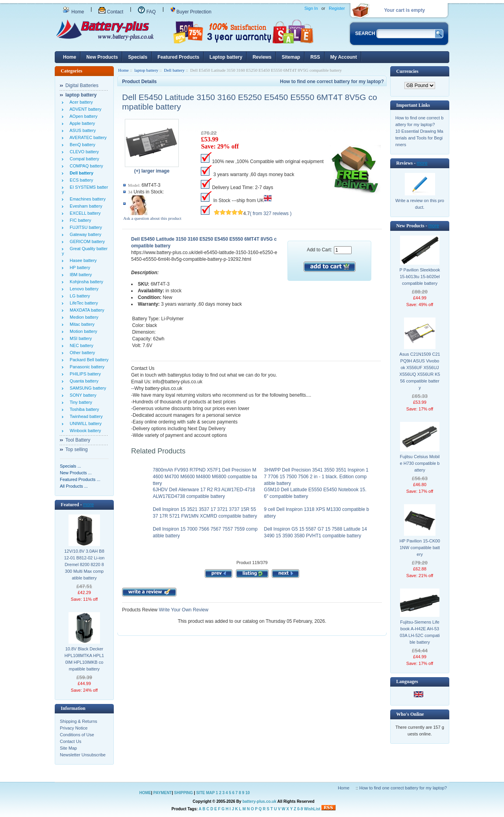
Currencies (407, 71)
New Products (102, 57)
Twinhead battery (85, 416)
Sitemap (291, 57)
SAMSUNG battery (87, 388)
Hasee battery (82, 260)
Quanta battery (83, 381)
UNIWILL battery (84, 423)
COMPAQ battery (85, 166)
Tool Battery (78, 440)
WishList (312, 809)
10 (247, 793)
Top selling (77, 449)
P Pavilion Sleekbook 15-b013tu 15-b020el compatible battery (420, 277)
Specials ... (70, 466)
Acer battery (80, 102)
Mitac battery (81, 324)
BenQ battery (81, 145)
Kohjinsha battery (85, 282)
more (88, 505)
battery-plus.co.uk (259, 801)
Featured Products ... (80, 479)
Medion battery (83, 317)
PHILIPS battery (84, 374)
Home (73, 12)
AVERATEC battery (87, 137)
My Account (344, 57)
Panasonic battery (86, 367)
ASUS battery (82, 130)
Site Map (68, 748)
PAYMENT (162, 793)
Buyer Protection (191, 12)
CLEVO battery (83, 152)
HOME (145, 793)
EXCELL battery (84, 213)
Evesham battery (85, 206)
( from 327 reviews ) (271, 214)
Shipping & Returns (79, 721)
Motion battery (82, 331)
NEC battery (80, 345)
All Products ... (74, 486)
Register (337, 8)
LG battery (79, 296)
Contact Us (70, 741)
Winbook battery (84, 431)
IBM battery (80, 275)
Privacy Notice (74, 728)
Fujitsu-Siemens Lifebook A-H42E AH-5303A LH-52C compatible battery (420, 632)
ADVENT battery (84, 109)
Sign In (311, 8)
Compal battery (83, 159)
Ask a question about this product (152, 218)
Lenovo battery (83, 289)
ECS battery (80, 180)
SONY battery (82, 395)
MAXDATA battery (86, 310)
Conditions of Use (77, 735)
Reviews (262, 57)
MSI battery (80, 338)
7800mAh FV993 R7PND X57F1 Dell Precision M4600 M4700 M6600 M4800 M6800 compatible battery (205, 477)
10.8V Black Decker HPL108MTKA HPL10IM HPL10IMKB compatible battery (84, 659)
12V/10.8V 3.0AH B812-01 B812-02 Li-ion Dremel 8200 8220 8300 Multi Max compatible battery (84, 564)
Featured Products (178, 57)
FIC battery (79, 220)
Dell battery (174, 70)
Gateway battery (84, 234)
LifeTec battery (83, 303)
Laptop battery (226, 57)
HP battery (79, 267)
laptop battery (146, 70)
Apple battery (81, 123)
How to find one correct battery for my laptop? (332, 82)
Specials (138, 57)
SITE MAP (205, 793)
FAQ (147, 12)
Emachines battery (86, 199)
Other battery (81, 353)
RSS (315, 57)
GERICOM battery (86, 241)
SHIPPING (183, 793)
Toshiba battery (83, 409)
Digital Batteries (82, 85)
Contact (111, 12)
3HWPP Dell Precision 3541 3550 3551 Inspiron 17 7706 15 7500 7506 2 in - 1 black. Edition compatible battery (316, 477)
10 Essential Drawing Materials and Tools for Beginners (419, 138)
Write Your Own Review (183, 610)
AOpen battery (82, 116)
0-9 (300, 809)
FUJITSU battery (85, 227)
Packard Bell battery (88, 360)
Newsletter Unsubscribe (83, 755)
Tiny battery (80, 402)
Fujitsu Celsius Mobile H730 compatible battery (420, 463)
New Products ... (76, 473)
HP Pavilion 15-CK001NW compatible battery (420, 548)
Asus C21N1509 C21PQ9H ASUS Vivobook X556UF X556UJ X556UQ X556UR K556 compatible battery (420, 371)
